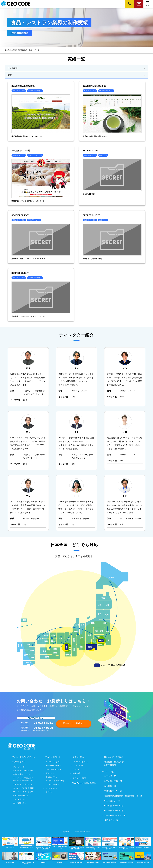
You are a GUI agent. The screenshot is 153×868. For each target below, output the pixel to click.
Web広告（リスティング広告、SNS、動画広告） (43, 842)
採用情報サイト (10, 856)
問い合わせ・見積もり (74, 723)
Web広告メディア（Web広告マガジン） (110, 842)
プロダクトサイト (53, 784)
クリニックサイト (53, 777)
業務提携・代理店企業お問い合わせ (114, 763)
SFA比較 (43, 856)
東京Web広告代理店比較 (110, 856)
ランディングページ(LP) (55, 780)
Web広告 (108, 785)
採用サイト (50, 792)
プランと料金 (78, 757)
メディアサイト (52, 788)
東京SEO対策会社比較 (76, 856)
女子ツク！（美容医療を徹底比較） (27, 857)
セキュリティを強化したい (23, 784)
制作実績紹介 (23, 50)
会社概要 (66, 831)
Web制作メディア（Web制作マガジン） (126, 842)
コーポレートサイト (53, 762)
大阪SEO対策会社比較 (93, 856)
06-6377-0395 (43, 727)
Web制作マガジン (112, 810)
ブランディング (19, 766)
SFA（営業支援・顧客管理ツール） (60, 842)
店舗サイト (50, 773)
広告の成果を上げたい (21, 774)
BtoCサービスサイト (54, 769)
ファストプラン (80, 765)
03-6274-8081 (43, 722)
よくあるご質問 (79, 778)
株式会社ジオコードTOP (143, 841)
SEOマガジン (110, 800)
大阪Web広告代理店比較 (126, 856)
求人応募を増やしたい (21, 795)
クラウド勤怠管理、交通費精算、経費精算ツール (76, 842)
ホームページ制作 (11, 50)
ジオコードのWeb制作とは (24, 757)
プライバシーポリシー (82, 831)
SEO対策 (108, 776)
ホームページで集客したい (23, 770)
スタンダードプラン (81, 762)
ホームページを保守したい (23, 791)
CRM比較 (60, 856)
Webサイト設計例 (53, 757)
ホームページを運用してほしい (25, 788)
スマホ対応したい (20, 799)
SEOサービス (10, 841)
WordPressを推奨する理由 (84, 783)
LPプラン (77, 769)
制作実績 (76, 773)
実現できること (19, 762)
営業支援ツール (111, 790)
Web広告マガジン (112, 805)
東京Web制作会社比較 (143, 856)
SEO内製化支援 (111, 781)
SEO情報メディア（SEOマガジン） (93, 842)
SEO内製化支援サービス (27, 841)
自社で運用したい (20, 803)
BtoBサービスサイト (54, 765)
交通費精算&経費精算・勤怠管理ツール (121, 795)
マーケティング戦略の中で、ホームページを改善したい (24, 779)
